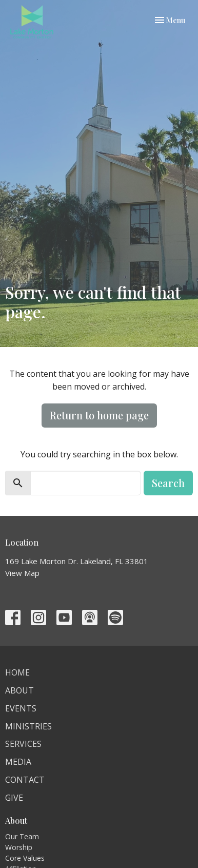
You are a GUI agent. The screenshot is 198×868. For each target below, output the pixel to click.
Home (17, 672)
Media (18, 762)
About (19, 690)
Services (23, 744)
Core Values (25, 858)
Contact (25, 780)
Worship (19, 847)
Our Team (22, 836)
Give (14, 798)
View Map (22, 573)
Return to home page (99, 415)
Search (168, 483)
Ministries (28, 726)
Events (21, 708)
